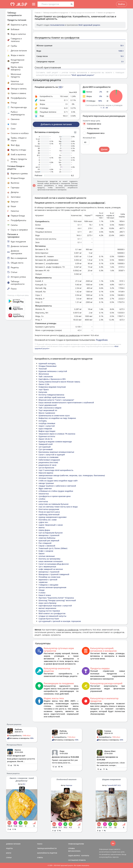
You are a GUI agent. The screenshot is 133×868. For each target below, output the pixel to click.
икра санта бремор (47, 603)
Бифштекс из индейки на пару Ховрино (57, 418)
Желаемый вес (89, 138)
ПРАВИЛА (82, 860)
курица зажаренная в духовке (53, 517)
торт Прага (44, 389)
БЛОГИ (9, 853)
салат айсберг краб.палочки (52, 397)
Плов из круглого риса (49, 512)
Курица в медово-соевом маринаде (55, 442)
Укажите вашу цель (91, 121)
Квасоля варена (46, 473)
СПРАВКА (71, 848)
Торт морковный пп (48, 410)
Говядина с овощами (48, 585)
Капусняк (43, 392)
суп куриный (45, 447)
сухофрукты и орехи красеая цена (55, 496)
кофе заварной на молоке (51, 569)
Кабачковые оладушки (49, 460)
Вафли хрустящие (47, 431)
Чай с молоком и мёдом (50, 408)
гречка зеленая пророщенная (52, 587)
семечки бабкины (47, 538)
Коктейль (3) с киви (48, 520)
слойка (42, 499)
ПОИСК (40, 844)
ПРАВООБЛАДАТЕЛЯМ (76, 844)
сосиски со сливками (49, 457)
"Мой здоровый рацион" (83, 75)
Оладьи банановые (48, 366)
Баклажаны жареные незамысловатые (56, 452)
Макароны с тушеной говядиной (54, 574)
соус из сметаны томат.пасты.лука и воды (58, 507)
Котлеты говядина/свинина (51, 395)
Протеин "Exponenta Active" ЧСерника (56, 598)
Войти (122, 4)
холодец (43, 421)
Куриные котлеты (47, 436)
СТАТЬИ (9, 858)
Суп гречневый (46, 449)
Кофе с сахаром (46, 551)
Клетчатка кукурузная (49, 509)
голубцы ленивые (47, 423)
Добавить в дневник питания (56, 124)
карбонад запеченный (49, 514)
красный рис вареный (49, 540)
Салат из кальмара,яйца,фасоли (54, 564)
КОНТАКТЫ (85, 856)
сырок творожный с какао (51, 525)
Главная (38, 13)
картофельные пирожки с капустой (55, 606)
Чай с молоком (46, 376)
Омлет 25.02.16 (45, 439)
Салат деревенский (48, 405)
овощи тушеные (46, 483)
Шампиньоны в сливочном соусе (54, 416)
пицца (41, 590)
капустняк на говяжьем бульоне (54, 504)
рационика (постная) (48, 462)
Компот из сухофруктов (106, 13)
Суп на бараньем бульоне (51, 533)
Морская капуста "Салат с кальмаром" (56, 400)
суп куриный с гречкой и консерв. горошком (60, 621)
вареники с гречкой (48, 580)
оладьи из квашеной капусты (52, 616)
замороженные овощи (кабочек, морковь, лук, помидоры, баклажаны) (72, 475)
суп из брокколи (46, 468)
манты (42, 527)
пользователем (57, 25)
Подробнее (102, 340)
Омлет (42, 554)
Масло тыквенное (47, 413)
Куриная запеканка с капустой (53, 371)
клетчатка (43, 501)
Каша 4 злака (45, 595)
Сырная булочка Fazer (49, 619)
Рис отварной (45, 543)
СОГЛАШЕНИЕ (73, 860)
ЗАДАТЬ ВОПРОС (74, 856)
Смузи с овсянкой (47, 546)
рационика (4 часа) (47, 465)
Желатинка (44, 374)
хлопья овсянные (47, 556)
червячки (43, 582)
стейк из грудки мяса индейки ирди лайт (58, 481)
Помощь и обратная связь (18, 295)
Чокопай (43, 369)
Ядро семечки (45, 488)
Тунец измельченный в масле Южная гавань (59, 382)
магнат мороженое (47, 608)
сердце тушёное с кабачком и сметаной (57, 486)
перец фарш (44, 530)
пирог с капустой (47, 426)
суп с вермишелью (47, 567)
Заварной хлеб (46, 444)
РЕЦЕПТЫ (9, 848)
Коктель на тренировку (49, 559)
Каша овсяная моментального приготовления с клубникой (66, 402)
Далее (104, 149)
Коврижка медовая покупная (52, 387)
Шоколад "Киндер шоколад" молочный (57, 600)
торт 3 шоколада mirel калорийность (56, 470)
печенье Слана (45, 478)
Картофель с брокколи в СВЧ (52, 379)
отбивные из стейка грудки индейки (56, 491)
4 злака (42, 593)
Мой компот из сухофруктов (52, 613)
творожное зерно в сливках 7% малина (57, 434)
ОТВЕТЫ (40, 858)
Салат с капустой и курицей (52, 455)
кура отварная (45, 429)
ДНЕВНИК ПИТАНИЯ (13, 844)
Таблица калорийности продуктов (56, 13)
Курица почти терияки (49, 611)
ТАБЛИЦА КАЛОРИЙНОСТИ (47, 848)
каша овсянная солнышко (51, 561)
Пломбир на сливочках (49, 577)
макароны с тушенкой (49, 535)
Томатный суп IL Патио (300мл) (53, 548)
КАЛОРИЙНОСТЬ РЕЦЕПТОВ (47, 853)
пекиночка (44, 494)
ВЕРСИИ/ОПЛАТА (74, 851)
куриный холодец (47, 363)
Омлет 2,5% (44, 384)
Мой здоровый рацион (89, 25)
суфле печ (43, 522)
